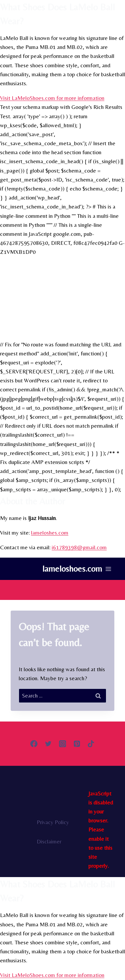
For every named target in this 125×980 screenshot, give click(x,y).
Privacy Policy (53, 822)
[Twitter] (48, 744)
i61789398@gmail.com (79, 547)
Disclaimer (49, 841)
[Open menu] (108, 569)
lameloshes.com (50, 533)
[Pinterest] (77, 744)
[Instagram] (62, 744)
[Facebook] (34, 744)
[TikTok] (91, 744)
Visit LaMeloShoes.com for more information (52, 98)
